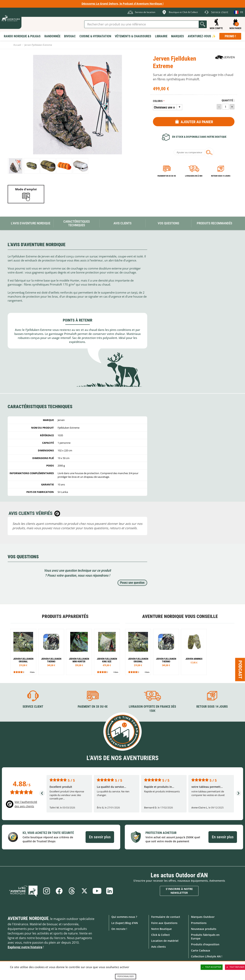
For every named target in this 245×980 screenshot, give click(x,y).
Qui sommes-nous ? (124, 917)
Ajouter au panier (197, 122)
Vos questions (168, 223)
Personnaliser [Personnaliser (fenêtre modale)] (125, 976)
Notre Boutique (161, 929)
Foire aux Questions (164, 923)
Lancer (203, 24)
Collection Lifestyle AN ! (207, 956)
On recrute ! (119, 929)
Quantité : (228, 101)
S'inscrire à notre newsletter (179, 891)
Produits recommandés (214, 223)
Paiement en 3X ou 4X (167, 176)
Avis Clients (122, 223)
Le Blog (23, 891)
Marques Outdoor (203, 917)
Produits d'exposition (205, 944)
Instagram (47, 891)
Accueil (17, 45)
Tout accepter (212, 967)
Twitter (84, 891)
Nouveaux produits (204, 929)
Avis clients (158, 947)
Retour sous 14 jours (221, 176)
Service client (33, 707)
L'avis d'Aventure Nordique (31, 223)
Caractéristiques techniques (77, 223)
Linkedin (110, 891)
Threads (72, 891)
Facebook (59, 891)
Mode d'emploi (26, 189)
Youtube (97, 891)
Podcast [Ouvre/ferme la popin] (240, 670)
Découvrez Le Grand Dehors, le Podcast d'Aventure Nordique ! (122, 4)
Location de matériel (165, 941)
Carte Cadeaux (201, 950)
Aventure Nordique (28, 918)
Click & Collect (160, 935)
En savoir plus (100, 837)
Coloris (158, 101)
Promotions (199, 923)
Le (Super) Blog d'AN (125, 923)
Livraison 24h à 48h (194, 176)
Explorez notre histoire (25, 947)
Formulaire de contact (166, 917)
